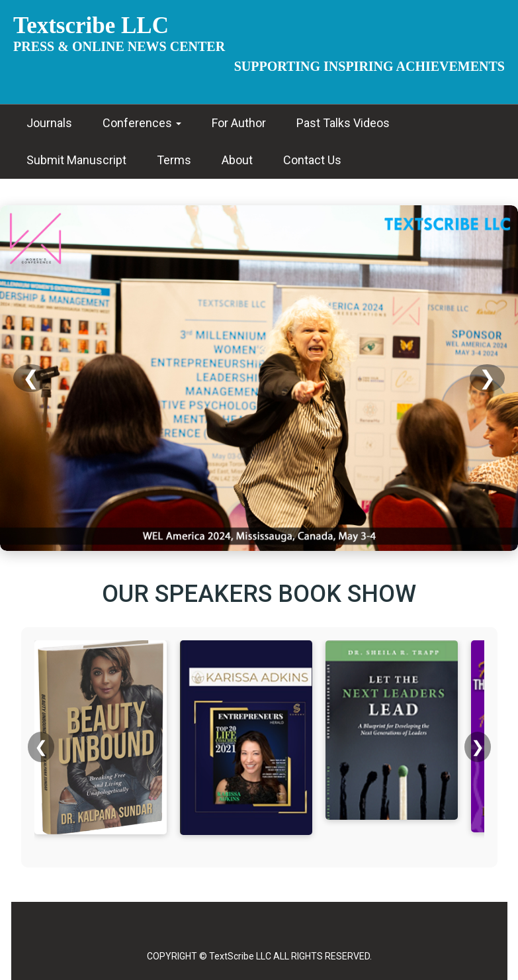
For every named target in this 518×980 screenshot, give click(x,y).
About (237, 160)
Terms (174, 160)
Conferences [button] (142, 123)
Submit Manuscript (76, 160)
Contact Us (312, 160)
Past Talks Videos (343, 123)
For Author (239, 123)
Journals (49, 123)
